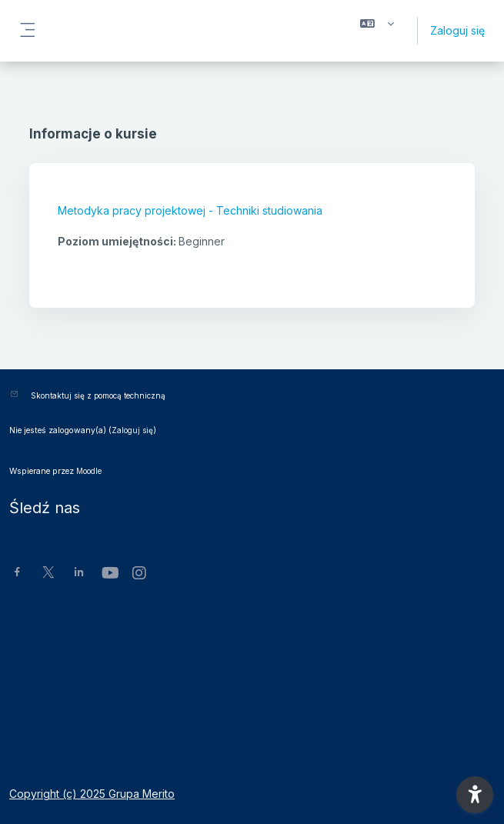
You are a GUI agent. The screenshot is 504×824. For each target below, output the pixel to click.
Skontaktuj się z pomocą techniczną (98, 395)
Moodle (89, 471)
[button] (377, 31)
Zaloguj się (457, 30)
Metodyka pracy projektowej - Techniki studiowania (190, 210)
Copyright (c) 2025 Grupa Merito (92, 794)
